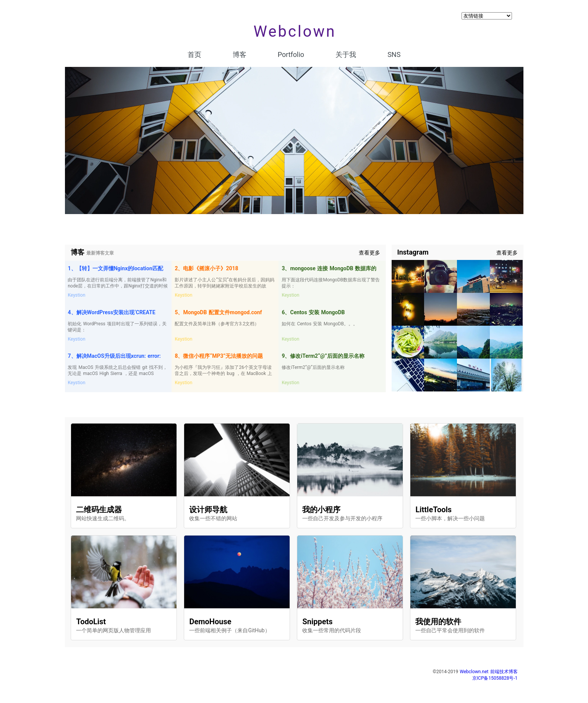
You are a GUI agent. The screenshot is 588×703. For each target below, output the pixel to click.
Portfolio (291, 54)
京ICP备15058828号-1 (495, 678)
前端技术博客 (504, 672)
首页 (194, 54)
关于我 (346, 54)
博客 (240, 54)
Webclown (295, 32)
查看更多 (369, 253)
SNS (394, 54)
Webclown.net (474, 672)
